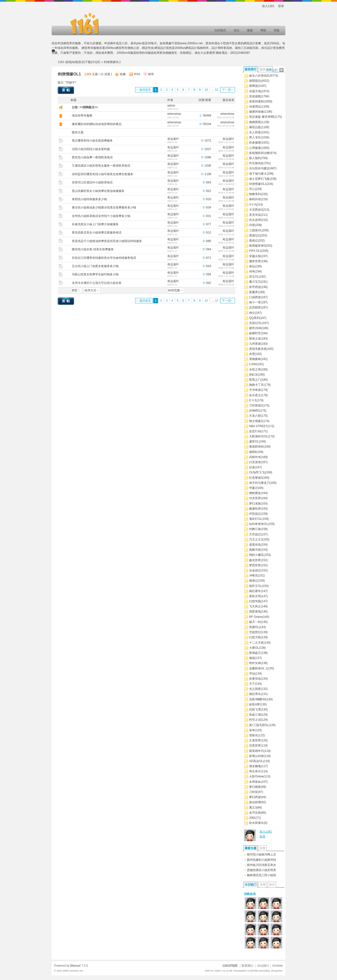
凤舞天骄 (255, 550)
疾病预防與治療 (259, 153)
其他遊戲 (255, 96)
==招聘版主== (89, 107)
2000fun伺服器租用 (129, 53)
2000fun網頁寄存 (116, 48)
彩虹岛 (253, 375)
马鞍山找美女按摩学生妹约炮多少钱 (95, 274)
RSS (137, 74)
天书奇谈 (255, 390)
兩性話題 (255, 127)
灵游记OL (255, 323)
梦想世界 (255, 565)
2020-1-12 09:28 (226, 151)
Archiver (278, 966)
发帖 (66, 90)
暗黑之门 (255, 380)
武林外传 (255, 457)
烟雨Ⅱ (253, 452)
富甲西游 (255, 287)
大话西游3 (256, 210)
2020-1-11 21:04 (226, 276)
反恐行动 (255, 431)
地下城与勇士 (258, 174)
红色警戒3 (256, 478)
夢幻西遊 (255, 797)
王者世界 (255, 740)
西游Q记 (255, 235)
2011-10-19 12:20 (226, 117)
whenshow (174, 114)
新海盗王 (255, 653)
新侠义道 (255, 339)
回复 (263, 848)
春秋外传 (255, 199)
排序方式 (90, 290)
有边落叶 (173, 139)
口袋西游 (255, 297)
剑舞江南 (255, 529)
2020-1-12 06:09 (226, 184)
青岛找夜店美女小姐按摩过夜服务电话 (97, 233)
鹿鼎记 (253, 241)
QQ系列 (254, 318)
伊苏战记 (255, 514)
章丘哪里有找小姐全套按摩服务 (92, 141)
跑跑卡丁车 (256, 385)
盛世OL (254, 441)
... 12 (215, 90)
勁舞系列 (255, 194)
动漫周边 (255, 107)
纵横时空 (255, 333)
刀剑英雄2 (256, 405)
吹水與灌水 (256, 823)
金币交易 (255, 813)
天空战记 (255, 534)
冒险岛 (253, 735)
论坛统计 (263, 966)
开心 (252, 189)
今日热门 (251, 885)
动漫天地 (255, 91)
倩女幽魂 (255, 766)
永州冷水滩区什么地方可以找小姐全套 (97, 283)
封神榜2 (254, 411)
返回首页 (145, 90)
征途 (252, 467)
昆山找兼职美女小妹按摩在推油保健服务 (98, 191)
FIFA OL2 (255, 251)
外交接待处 (256, 163)
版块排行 (251, 69)
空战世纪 (255, 632)
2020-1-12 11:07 (226, 142)
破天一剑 (255, 622)
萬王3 (253, 808)
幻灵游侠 (255, 462)
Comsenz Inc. (76, 971)
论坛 (236, 30)
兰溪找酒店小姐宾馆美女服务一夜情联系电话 (101, 166)
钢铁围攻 (255, 493)
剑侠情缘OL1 (258, 184)
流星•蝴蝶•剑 (257, 699)
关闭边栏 (272, 70)
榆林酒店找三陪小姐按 (262, 875)
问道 (252, 225)
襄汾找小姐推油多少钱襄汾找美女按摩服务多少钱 (104, 207)
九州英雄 (255, 344)
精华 (151, 74)
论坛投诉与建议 (259, 168)
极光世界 (255, 560)
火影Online (256, 776)
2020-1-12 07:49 (226, 168)
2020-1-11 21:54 (226, 268)
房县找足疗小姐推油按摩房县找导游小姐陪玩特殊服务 (107, 241)
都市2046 (255, 328)
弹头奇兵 (255, 771)
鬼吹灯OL (255, 519)
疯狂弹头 (255, 694)
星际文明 (255, 596)
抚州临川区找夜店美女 (262, 865)
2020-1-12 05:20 (226, 193)
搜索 (250, 30)
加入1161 (268, 6)
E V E (253, 400)
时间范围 (174, 290)
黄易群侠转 (256, 447)
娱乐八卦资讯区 (259, 76)
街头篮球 (255, 220)
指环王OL (255, 586)
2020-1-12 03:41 (226, 209)
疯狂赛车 (255, 591)
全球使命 (255, 782)
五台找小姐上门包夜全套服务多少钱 (95, 266)
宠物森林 (255, 359)
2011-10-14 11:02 (226, 126)
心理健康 (255, 148)
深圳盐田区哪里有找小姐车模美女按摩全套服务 (103, 174)
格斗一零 (255, 302)
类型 (75, 290)
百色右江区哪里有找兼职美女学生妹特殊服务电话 (104, 258)
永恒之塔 (255, 369)
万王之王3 (256, 539)
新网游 (253, 86)
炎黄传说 (255, 679)
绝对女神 (255, 663)
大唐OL (254, 648)
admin (171, 106)
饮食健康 (255, 143)
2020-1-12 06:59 (226, 176)
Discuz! (76, 966)
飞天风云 (255, 606)
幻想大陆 (255, 637)
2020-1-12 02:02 (226, 226)
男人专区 (255, 137)
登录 (281, 6)
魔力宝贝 (255, 282)
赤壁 (252, 354)
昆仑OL (254, 277)
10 (206, 90)
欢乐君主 (255, 395)
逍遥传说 (255, 545)
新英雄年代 (256, 751)
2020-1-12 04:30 (226, 201)
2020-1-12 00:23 (226, 243)
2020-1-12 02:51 (226, 218)
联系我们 (247, 966)
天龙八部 (255, 416)
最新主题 (251, 848)
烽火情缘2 (256, 421)
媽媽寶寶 (255, 122)
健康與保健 (256, 112)
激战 (252, 658)
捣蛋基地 (255, 611)
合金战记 (255, 570)
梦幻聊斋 (255, 787)
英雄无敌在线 (258, 349)
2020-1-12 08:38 (226, 159)
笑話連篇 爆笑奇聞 (261, 117)
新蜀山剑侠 (256, 756)
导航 (277, 30)
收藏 (123, 74)
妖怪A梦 (254, 704)
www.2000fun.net (191, 43)
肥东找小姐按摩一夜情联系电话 (92, 157)
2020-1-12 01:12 (226, 234)
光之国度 (255, 689)
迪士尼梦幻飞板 (259, 179)
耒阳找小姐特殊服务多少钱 (89, 199)
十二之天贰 (256, 643)
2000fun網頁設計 (186, 48)
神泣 (252, 313)
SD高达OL (256, 761)
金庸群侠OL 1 (258, 668)
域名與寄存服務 (82, 116)
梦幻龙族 (255, 503)
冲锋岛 (253, 575)
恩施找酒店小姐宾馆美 (262, 870)
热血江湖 (255, 715)
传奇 (252, 271)
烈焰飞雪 (255, 710)
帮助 (263, 30)
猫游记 (253, 581)
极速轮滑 (255, 509)
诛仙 (252, 266)
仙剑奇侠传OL (258, 524)
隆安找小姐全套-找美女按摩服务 (93, 249)
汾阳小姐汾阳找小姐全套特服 (91, 149)
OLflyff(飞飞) (257, 472)
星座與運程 (256, 101)
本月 (272, 885)
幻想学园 (255, 601)
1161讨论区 (230, 966)
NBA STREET (258, 426)
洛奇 (252, 730)
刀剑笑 (253, 792)
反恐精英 (255, 307)
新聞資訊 (255, 81)
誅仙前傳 (255, 802)
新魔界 (253, 292)
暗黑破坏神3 (257, 246)
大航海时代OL (258, 436)
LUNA (253, 364)
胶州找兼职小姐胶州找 (262, 860)
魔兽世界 (255, 261)
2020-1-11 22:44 (226, 260)
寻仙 (252, 674)
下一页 (226, 90)
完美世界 (255, 746)
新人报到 (255, 158)
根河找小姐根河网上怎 (262, 854)
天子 (252, 684)
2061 (252, 818)
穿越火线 (255, 256)
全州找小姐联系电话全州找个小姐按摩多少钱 (101, 216)
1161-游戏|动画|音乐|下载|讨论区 (79, 62)
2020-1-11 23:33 (226, 251)
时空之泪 (255, 720)
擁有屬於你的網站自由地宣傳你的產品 (97, 124)
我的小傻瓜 (256, 555)
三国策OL (255, 230)
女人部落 (255, 132)
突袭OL (254, 627)
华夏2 (253, 488)
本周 (263, 885)
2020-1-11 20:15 (226, 285)
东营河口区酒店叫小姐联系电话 (92, 182)
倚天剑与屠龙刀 (259, 483)
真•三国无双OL (259, 725)
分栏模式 (220, 30)
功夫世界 (255, 498)
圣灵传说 (255, 215)
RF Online (256, 617)
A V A (253, 205)
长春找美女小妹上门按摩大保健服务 (95, 224)
